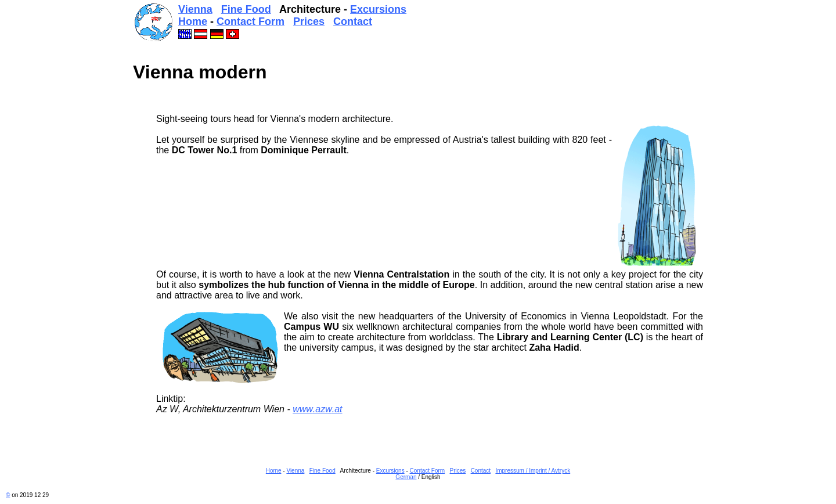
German (406, 477)
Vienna (195, 9)
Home (193, 21)
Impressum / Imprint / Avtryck (533, 471)
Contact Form (251, 21)
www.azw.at (317, 409)
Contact (353, 21)
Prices (309, 21)
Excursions (378, 9)
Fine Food (246, 9)
